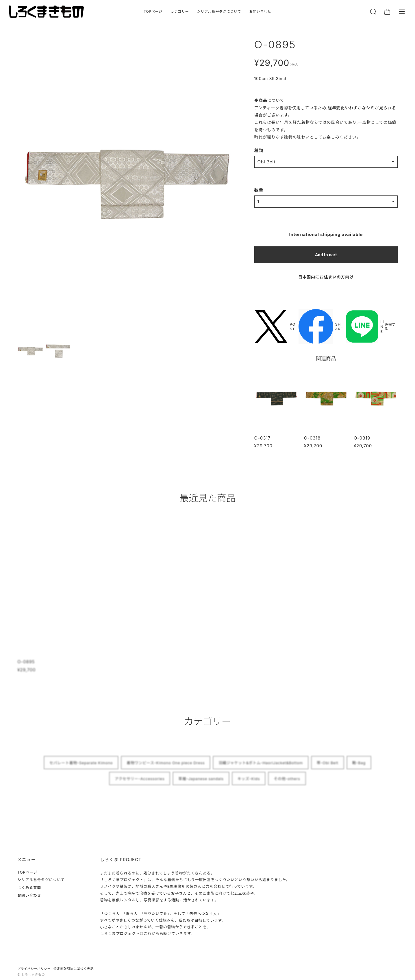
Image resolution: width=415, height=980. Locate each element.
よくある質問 (29, 887)
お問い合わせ (260, 11)
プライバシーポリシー (34, 969)
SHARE (321, 327)
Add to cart (326, 255)
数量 (259, 190)
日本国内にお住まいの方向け (326, 277)
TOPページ (153, 11)
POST (275, 327)
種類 (259, 151)
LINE (365, 327)
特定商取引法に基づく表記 (74, 969)
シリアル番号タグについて (219, 11)
